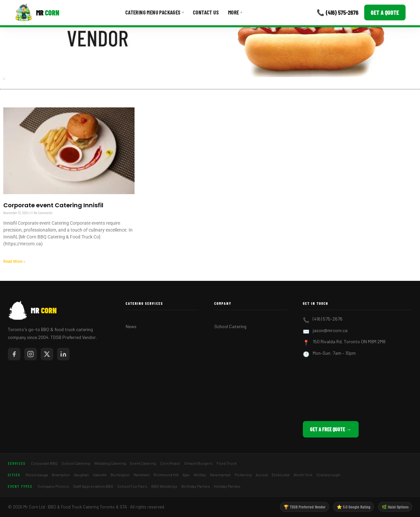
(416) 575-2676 (328, 319)
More (235, 12)
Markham (142, 475)
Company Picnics (53, 486)
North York (303, 475)
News (131, 326)
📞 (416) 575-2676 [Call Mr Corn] (337, 12)
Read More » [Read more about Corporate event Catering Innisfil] (14, 261)
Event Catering (143, 463)
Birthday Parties (196, 486)
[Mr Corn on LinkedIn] (63, 354)
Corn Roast (170, 463)
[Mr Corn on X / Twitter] (47, 354)
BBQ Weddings (164, 486)
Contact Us (206, 12)
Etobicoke (281, 475)
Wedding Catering (110, 463)
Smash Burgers (198, 463)
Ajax (186, 475)
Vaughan (81, 475)
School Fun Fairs (132, 486)
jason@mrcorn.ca (330, 330)
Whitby (200, 475)
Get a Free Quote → (331, 429)
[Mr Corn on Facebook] (14, 354)
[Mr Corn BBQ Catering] (37, 12)
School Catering (230, 326)
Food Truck (227, 463)
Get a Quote (385, 12)
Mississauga (37, 475)
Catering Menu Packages (155, 12)
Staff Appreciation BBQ (93, 486)
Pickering (243, 475)
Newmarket (220, 475)
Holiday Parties (227, 486)
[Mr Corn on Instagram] (31, 354)
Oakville (100, 475)
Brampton (61, 475)
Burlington (120, 475)
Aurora (262, 475)
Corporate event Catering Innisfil (53, 205)
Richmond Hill (166, 475)
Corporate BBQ (44, 463)
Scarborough (328, 475)
